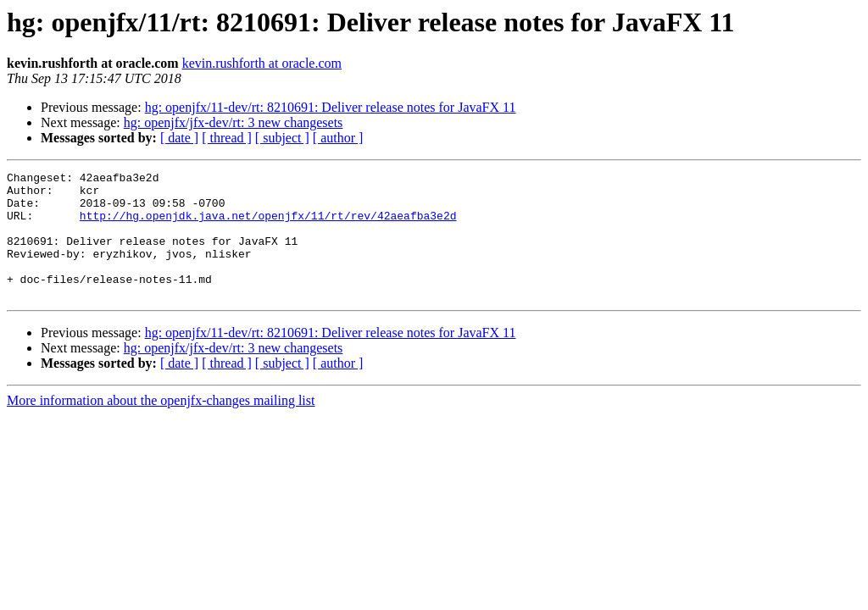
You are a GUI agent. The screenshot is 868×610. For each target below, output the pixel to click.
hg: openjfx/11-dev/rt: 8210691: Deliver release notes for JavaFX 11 (331, 107)
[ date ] (179, 138)
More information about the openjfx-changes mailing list (161, 426)
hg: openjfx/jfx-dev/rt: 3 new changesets (234, 122)
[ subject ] (282, 138)
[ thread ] (227, 138)
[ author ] (338, 138)
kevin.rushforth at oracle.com (262, 63)
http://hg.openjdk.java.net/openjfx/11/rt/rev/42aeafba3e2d (268, 225)
